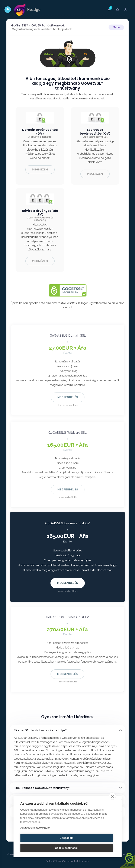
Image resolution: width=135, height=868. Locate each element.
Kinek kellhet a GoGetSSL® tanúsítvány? (42, 788)
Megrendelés (68, 397)
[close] (112, 796)
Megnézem (40, 170)
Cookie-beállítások (67, 848)
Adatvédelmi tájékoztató (35, 828)
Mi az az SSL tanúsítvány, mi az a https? (40, 730)
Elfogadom (67, 838)
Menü (116, 27)
